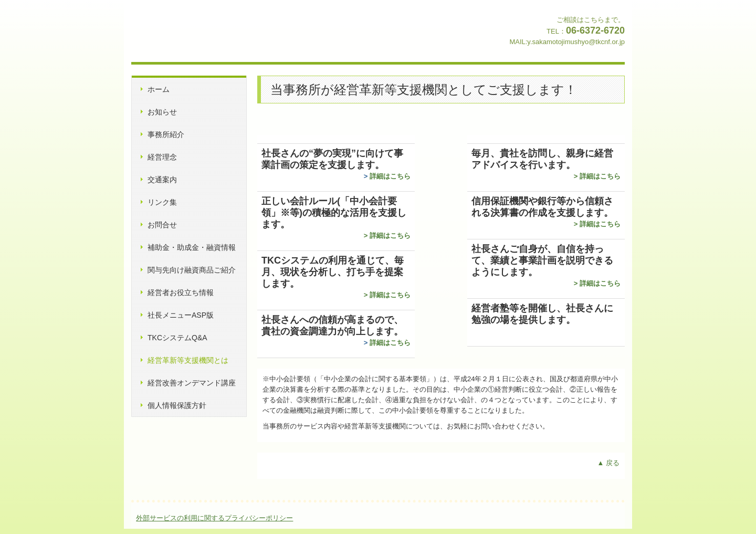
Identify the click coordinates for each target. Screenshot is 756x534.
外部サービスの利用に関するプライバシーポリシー (214, 518)
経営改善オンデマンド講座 (192, 383)
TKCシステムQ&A (177, 338)
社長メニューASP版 (181, 315)
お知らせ (162, 112)
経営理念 (162, 157)
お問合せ (162, 225)
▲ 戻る (608, 463)
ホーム (159, 89)
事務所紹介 (166, 134)
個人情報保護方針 (177, 405)
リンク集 (162, 202)
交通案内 (162, 180)
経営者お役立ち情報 (181, 292)
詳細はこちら (390, 176)
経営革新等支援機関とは (188, 360)
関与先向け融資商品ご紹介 (192, 270)
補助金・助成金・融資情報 (192, 247)
